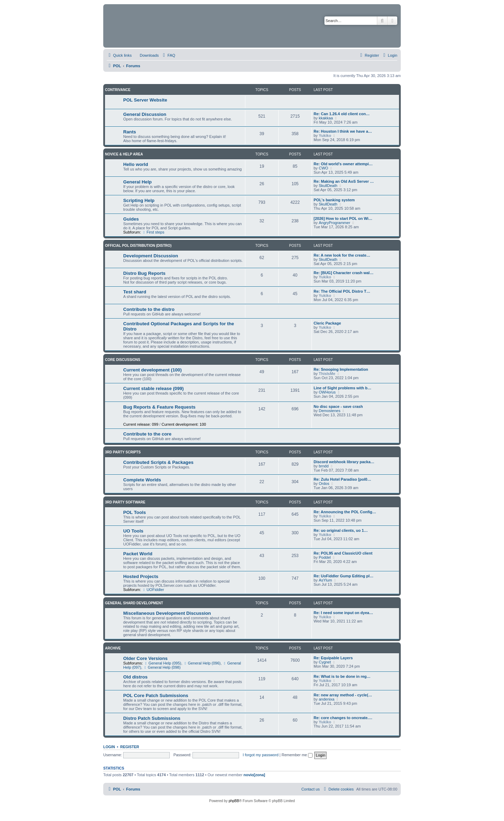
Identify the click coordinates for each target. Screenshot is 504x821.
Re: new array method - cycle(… (343, 695)
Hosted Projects (141, 576)
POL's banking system (334, 200)
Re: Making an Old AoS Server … (344, 181)
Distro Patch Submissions (152, 718)
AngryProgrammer (335, 223)
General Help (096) (202, 663)
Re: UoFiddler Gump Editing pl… (344, 576)
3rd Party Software (125, 502)
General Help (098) (162, 667)
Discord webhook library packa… (344, 462)
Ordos (324, 483)
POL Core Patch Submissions (156, 695)
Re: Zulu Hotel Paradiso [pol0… (342, 479)
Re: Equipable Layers (333, 658)
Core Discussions (123, 360)
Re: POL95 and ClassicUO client (343, 553)
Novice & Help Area (124, 154)
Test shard (135, 292)
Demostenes (330, 411)
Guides (131, 219)
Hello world (136, 164)
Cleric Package (327, 323)
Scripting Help (139, 200)
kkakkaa (326, 118)
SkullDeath (328, 186)
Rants (130, 132)
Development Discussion (151, 256)
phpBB (234, 801)
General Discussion (145, 114)
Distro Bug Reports (144, 273)
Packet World (138, 554)
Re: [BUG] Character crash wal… (344, 273)
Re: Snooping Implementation (341, 369)
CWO (324, 168)
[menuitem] (146, 55)
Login (109, 747)
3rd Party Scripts (123, 452)
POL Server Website (145, 100)
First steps (153, 232)
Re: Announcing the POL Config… (345, 512)
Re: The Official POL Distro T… (342, 291)
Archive (113, 648)
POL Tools (135, 512)
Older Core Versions (145, 658)
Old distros (135, 677)
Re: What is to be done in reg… (342, 676)
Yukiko (325, 135)
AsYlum (325, 580)
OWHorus (327, 392)
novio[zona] (254, 775)
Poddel (325, 557)
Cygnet (325, 662)
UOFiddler (153, 590)
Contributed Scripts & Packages (158, 462)
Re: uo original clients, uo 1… (341, 530)
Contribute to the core (147, 434)
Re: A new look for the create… (342, 255)
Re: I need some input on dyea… (343, 613)
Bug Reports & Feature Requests (159, 407)
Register (130, 747)
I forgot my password (260, 755)
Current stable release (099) (153, 388)
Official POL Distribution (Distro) (138, 246)
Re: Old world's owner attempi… (343, 164)
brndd (324, 466)
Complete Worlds (142, 480)
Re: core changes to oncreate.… (343, 718)
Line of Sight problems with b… (342, 388)
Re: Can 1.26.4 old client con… (342, 114)
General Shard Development (134, 603)
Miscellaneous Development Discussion (167, 613)
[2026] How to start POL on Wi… (343, 218)
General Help (137, 182)
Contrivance (118, 90)
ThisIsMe (327, 374)
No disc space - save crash (338, 406)
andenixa (327, 699)
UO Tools (133, 531)
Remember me (297, 755)
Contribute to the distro (149, 309)
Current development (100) (152, 370)
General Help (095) (162, 663)
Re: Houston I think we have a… (343, 131)
